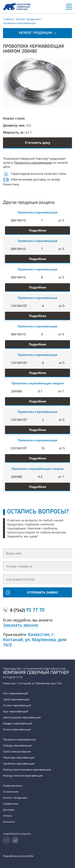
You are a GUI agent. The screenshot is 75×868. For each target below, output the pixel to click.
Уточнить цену (37, 143)
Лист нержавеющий (15, 693)
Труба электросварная (17, 751)
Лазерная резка (13, 786)
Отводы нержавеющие (17, 745)
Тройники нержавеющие (19, 763)
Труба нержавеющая (16, 699)
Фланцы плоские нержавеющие (23, 776)
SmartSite (28, 856)
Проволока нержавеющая (33, 162)
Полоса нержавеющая (17, 729)
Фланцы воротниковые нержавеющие (27, 770)
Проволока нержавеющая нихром (37, 383)
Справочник (11, 804)
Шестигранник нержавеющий (22, 717)
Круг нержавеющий (15, 711)
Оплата (7, 816)
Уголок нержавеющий (17, 705)
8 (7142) (27, 610)
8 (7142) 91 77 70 (13, 677)
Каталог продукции (15, 798)
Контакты (9, 822)
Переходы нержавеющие (19, 757)
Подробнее (38, 230)
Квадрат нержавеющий (18, 723)
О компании (11, 792)
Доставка (9, 810)
